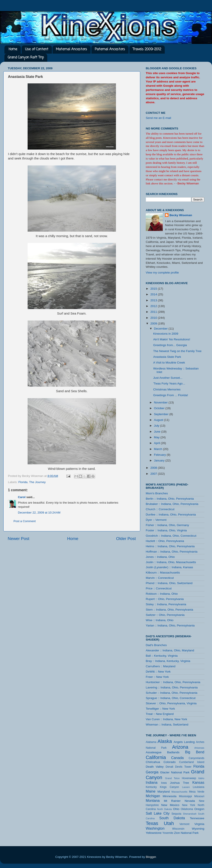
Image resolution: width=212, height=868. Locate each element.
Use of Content (37, 49)
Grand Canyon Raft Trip (26, 58)
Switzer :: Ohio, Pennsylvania (165, 615)
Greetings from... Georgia (170, 345)
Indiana (152, 782)
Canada (177, 758)
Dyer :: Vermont (156, 520)
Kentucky (151, 787)
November (161, 402)
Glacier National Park (175, 772)
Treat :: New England (160, 714)
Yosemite (168, 833)
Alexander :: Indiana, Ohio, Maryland (170, 650)
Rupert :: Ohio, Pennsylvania (165, 599)
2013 (154, 300)
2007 (154, 474)
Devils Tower (183, 767)
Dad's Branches (156, 645)
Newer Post (19, 539)
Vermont (184, 824)
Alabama (151, 742)
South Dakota (172, 818)
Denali (169, 767)
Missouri (199, 796)
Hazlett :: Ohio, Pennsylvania (165, 541)
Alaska (165, 741)
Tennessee (197, 818)
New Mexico (170, 805)
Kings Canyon (169, 787)
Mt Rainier (172, 801)
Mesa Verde (197, 792)
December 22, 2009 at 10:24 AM (39, 513)
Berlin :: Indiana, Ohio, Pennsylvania (170, 499)
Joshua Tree (180, 783)
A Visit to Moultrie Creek (169, 363)
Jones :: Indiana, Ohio (160, 557)
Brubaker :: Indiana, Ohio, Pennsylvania (172, 504)
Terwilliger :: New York (160, 709)
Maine (151, 791)
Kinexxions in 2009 (166, 334)
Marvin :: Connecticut (160, 578)
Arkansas (199, 748)
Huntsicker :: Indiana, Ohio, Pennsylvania (173, 682)
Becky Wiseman (181, 215)
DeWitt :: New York (158, 672)
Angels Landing (184, 742)
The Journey (37, 482)
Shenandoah (190, 814)
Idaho (201, 778)
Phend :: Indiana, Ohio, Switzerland (169, 583)
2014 (154, 294)
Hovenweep (189, 778)
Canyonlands (196, 758)
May (157, 437)
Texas (152, 823)
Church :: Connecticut (160, 509)
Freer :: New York (157, 677)
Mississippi (185, 796)
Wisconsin (178, 829)
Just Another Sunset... (168, 378)
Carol (22, 497)
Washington (155, 828)
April (157, 443)
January (160, 460)
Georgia (152, 772)
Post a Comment (25, 521)
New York (189, 805)
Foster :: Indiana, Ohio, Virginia (166, 530)
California (156, 757)
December (161, 329)
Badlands (173, 752)
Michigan (153, 796)
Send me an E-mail (158, 118)
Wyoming (198, 829)
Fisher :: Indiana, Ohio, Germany (167, 525)
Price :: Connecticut (159, 588)
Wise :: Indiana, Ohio (160, 620)
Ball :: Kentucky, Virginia (162, 656)
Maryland (164, 792)
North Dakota (164, 809)
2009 (154, 323)
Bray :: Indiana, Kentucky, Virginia (168, 661)
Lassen (186, 787)
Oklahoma (187, 809)
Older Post (126, 539)
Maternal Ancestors (71, 49)
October (160, 408)
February (160, 455)
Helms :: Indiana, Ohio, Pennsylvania (170, 546)
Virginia (199, 824)
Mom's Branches (157, 493)
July (157, 426)
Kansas (198, 782)
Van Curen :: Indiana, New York (166, 719)
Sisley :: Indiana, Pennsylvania (166, 604)
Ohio (176, 809)
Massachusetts (180, 792)
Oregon (199, 809)
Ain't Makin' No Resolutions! (172, 339)
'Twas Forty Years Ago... (169, 383)
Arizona (180, 747)
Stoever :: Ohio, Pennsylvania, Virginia (171, 703)
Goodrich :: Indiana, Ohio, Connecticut (171, 536)
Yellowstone (154, 833)
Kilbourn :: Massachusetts (163, 573)
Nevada (190, 801)
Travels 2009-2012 (147, 49)
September (162, 414)
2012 (154, 306)
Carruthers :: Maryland (161, 666)
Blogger (151, 857)
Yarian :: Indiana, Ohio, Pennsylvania (170, 625)
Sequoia (177, 814)
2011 (154, 312)
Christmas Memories (167, 389)
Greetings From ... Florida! (171, 395)
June (158, 432)
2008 (154, 468)
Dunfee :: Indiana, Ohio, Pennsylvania (171, 515)
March (158, 449)
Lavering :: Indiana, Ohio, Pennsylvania (172, 687)
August (159, 420)
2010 (154, 318)
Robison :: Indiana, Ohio (162, 594)
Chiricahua (153, 762)
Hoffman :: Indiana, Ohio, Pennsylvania (172, 552)
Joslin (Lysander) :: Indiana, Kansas (169, 567)
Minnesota (170, 796)
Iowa (164, 783)
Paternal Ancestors (110, 49)
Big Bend (195, 752)
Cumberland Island (192, 762)
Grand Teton (172, 778)
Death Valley (155, 767)
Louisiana (199, 787)
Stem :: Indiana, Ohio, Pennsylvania (169, 610)
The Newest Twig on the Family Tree (177, 351)
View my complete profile (162, 273)
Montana (153, 801)
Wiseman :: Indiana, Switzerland (167, 725)
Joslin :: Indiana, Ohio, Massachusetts (171, 562)
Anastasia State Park (167, 357)
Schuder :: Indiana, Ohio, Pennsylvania (171, 693)
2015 (154, 289)
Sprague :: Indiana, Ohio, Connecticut (171, 698)
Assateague (154, 752)
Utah (169, 823)
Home (13, 49)
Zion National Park (186, 833)
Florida (23, 482)
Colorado (169, 762)
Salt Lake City (158, 813)
